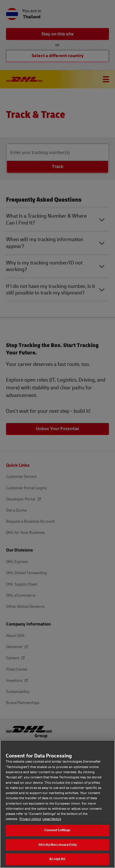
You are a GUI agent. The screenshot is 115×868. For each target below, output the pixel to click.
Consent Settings (58, 830)
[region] (57, 804)
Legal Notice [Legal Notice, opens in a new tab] (52, 819)
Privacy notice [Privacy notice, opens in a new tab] (30, 819)
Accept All (57, 859)
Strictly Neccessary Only (57, 845)
